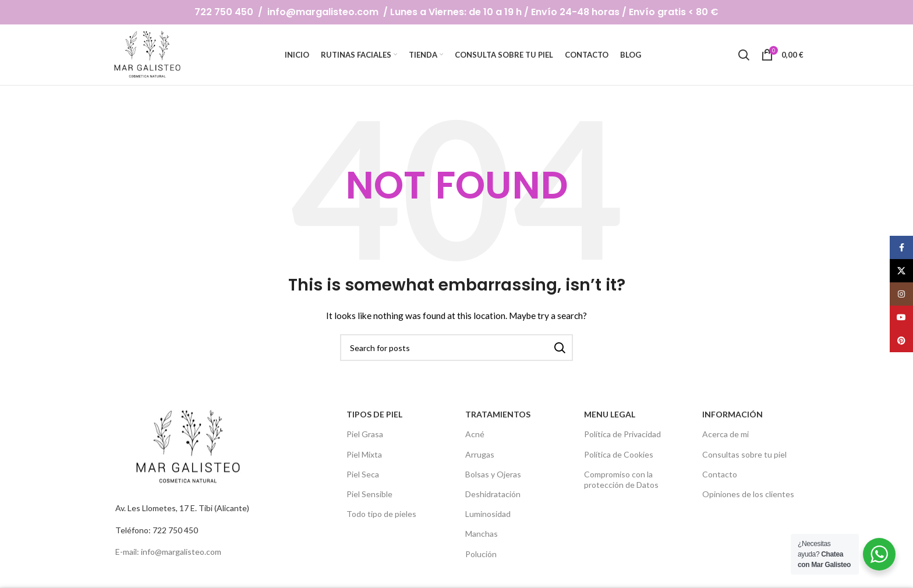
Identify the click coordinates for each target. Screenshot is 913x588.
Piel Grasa (365, 434)
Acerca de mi (726, 434)
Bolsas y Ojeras (493, 474)
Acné (475, 434)
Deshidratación (493, 494)
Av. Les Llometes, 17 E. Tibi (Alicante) (182, 508)
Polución (481, 553)
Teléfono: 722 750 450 (157, 529)
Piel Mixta (364, 454)
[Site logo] (148, 54)
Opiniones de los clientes (748, 494)
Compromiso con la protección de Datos (621, 479)
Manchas (482, 534)
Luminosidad (488, 514)
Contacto (720, 474)
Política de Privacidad (622, 434)
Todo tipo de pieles (381, 514)
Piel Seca (363, 474)
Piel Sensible (369, 494)
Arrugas (480, 454)
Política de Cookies (619, 454)
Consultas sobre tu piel (744, 454)
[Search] (744, 55)
